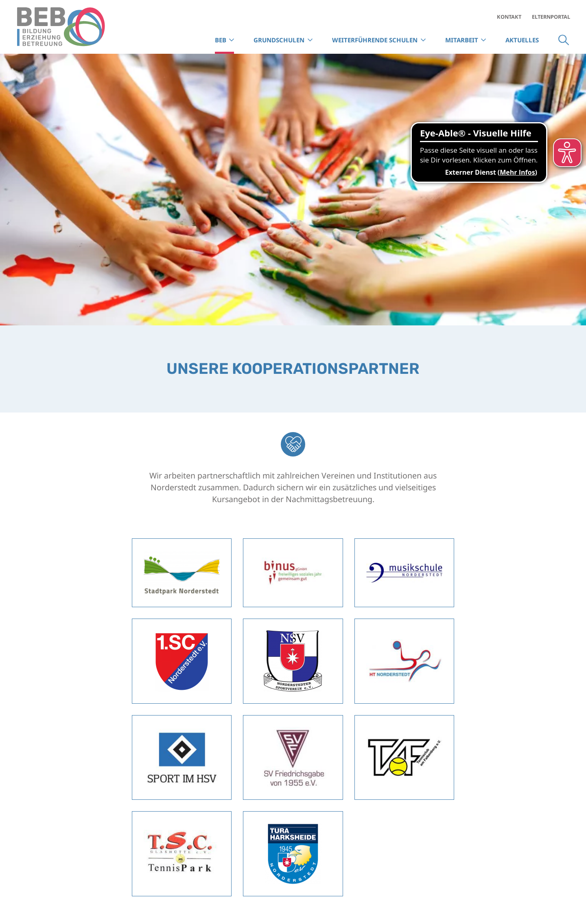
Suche (564, 40)
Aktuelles (522, 40)
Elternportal (551, 17)
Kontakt (509, 17)
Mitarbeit (462, 40)
